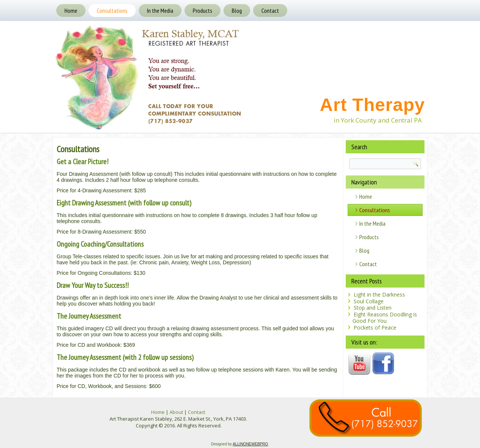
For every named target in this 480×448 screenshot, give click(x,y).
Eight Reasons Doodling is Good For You (385, 318)
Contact (270, 10)
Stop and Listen (373, 308)
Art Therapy (372, 105)
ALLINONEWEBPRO (250, 444)
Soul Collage (369, 301)
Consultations (112, 10)
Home (71, 10)
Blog (237, 10)
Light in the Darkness (379, 294)
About (176, 412)
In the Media (160, 10)
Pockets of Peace (375, 327)
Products (202, 10)
